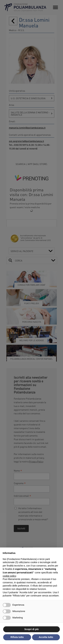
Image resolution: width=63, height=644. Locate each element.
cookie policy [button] (9, 576)
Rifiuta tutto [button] (17, 637)
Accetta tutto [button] (46, 637)
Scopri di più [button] (32, 629)
